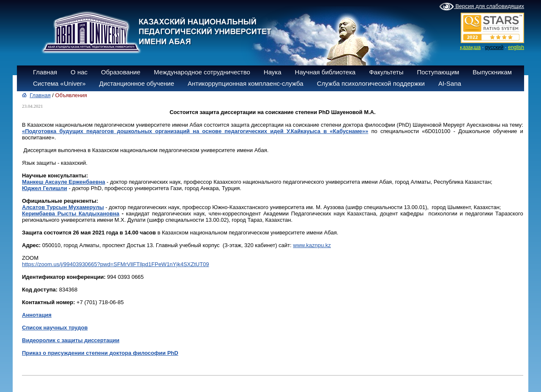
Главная (45, 72)
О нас (79, 72)
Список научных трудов (55, 328)
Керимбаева (40, 214)
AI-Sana (450, 83)
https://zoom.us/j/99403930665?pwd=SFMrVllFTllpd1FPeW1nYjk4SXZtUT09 (116, 264)
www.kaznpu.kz (312, 245)
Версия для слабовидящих (482, 7)
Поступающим (438, 72)
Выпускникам (492, 72)
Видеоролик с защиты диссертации (71, 340)
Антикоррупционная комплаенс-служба (246, 83)
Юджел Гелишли (45, 188)
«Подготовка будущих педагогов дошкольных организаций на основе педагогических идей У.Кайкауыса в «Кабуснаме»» (195, 131)
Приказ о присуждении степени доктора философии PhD (100, 353)
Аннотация (37, 315)
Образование (121, 72)
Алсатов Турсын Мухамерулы (63, 207)
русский (494, 47)
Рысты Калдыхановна (88, 214)
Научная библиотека (325, 72)
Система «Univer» (59, 83)
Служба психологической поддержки (371, 83)
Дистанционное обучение (137, 83)
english (516, 47)
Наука (273, 72)
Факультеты (386, 72)
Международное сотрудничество (202, 72)
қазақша (470, 47)
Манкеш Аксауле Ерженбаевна (64, 182)
